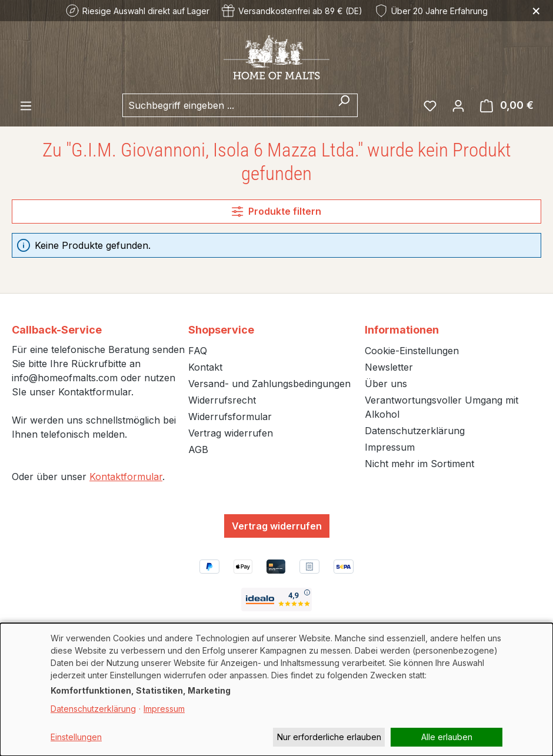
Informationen (402, 330)
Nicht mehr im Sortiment (419, 464)
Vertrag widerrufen (231, 433)
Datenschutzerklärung (415, 431)
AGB (198, 449)
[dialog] (276, 690)
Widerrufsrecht (222, 400)
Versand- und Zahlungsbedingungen (269, 384)
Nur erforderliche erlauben (329, 737)
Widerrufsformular (230, 417)
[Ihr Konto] (458, 105)
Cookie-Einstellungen (412, 351)
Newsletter (389, 367)
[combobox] (226, 105)
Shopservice (221, 330)
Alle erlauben (447, 737)
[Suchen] (344, 105)
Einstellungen (76, 737)
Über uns (386, 384)
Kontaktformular (126, 477)
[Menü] (26, 105)
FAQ (198, 351)
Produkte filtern (276, 211)
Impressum (390, 447)
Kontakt (205, 367)
